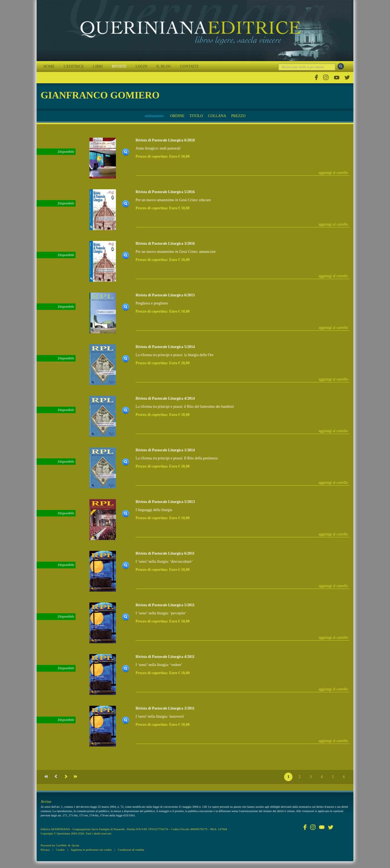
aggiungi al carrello (333, 173)
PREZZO (238, 116)
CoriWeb (61, 845)
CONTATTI (189, 66)
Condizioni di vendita (131, 850)
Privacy (45, 850)
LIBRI (98, 66)
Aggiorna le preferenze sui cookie (91, 850)
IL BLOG (164, 66)
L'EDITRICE (74, 66)
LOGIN (141, 66)
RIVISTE (119, 66)
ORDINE (177, 116)
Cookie (60, 850)
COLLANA (217, 116)
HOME (49, 66)
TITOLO (196, 116)
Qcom (75, 845)
